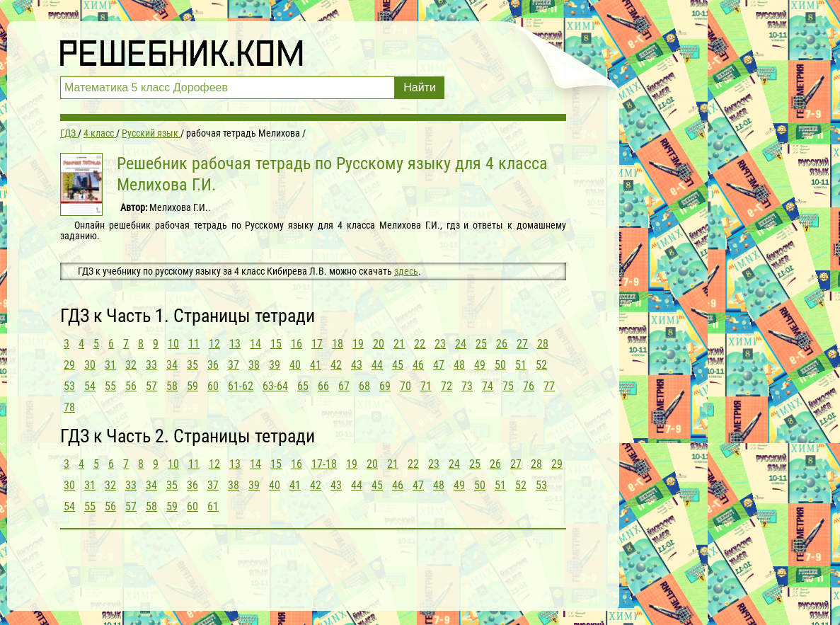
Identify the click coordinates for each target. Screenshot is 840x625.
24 (461, 344)
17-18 (324, 464)
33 (151, 365)
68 (364, 386)
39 (275, 365)
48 (459, 365)
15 (276, 344)
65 (303, 386)
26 (502, 344)
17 (317, 344)
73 (467, 386)
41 (316, 365)
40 (295, 365)
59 (192, 386)
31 (110, 365)
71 (426, 386)
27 (522, 344)
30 (90, 365)
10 (173, 344)
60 (213, 386)
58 (172, 386)
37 (234, 365)
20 (379, 344)
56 (131, 386)
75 (508, 386)
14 (255, 344)
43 (357, 365)
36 (213, 365)
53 (69, 386)
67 (344, 386)
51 (521, 365)
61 (213, 506)
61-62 (241, 386)
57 (151, 386)
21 (399, 344)
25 (481, 344)
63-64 (275, 386)
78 (69, 407)
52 (541, 365)
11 (194, 344)
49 (480, 365)
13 (235, 344)
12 (214, 344)
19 (358, 344)
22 (420, 344)
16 (297, 344)
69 (385, 386)
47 (439, 365)
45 (398, 365)
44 (377, 365)
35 (192, 365)
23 (440, 344)
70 (405, 386)
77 (549, 386)
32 (131, 365)
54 (90, 386)
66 (323, 386)
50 (500, 365)
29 (69, 365)
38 (254, 365)
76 (529, 386)
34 (172, 365)
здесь (406, 271)
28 (543, 344)
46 (418, 365)
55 (110, 386)
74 (488, 386)
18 (338, 344)
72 (447, 386)
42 (336, 365)
